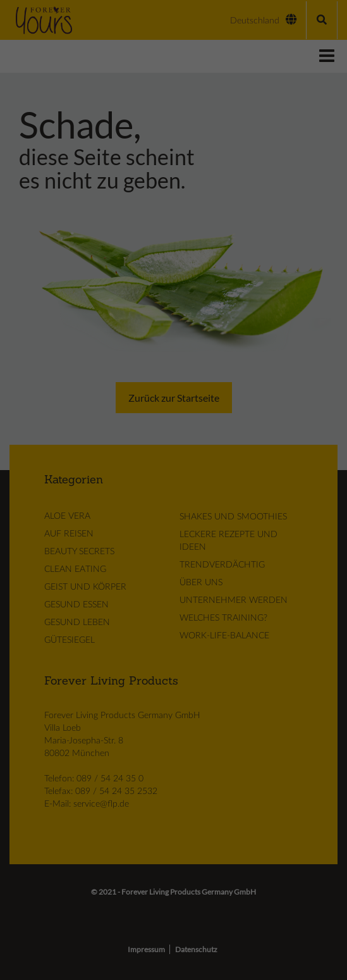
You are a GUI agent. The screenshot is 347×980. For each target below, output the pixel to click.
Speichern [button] (174, 148)
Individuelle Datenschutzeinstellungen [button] (173, 175)
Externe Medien (218, 76)
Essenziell (108, 76)
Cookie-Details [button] (174, 189)
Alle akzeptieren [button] (173, 112)
